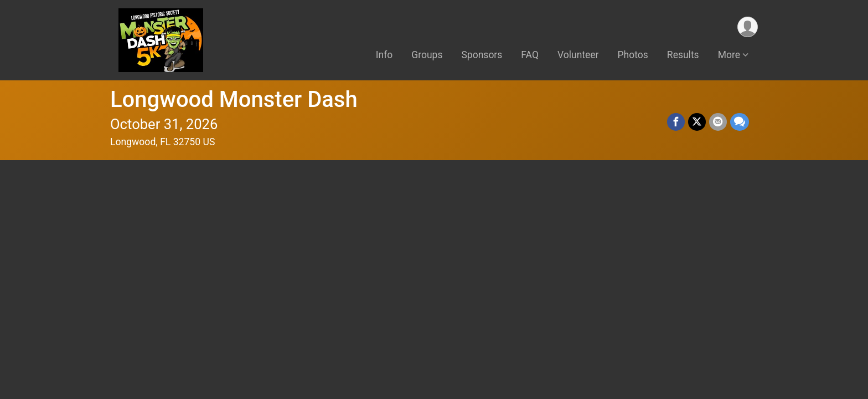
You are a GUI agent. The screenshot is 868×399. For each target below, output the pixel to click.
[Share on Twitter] (697, 122)
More (729, 55)
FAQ (530, 55)
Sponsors (482, 55)
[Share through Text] (740, 122)
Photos (633, 55)
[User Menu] (748, 27)
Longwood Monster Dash (234, 99)
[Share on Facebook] (676, 122)
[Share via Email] (718, 122)
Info (384, 55)
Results (683, 55)
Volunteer (578, 55)
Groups (427, 55)
